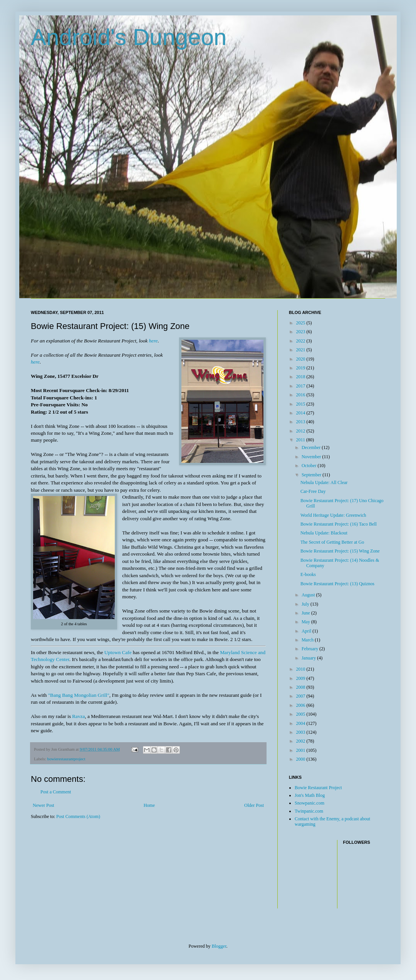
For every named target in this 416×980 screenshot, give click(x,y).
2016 (301, 395)
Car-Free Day (313, 491)
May (306, 622)
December (312, 447)
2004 (301, 723)
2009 (301, 678)
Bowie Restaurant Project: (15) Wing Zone (340, 551)
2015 (301, 404)
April (307, 631)
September (312, 475)
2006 (301, 705)
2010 (301, 669)
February (310, 649)
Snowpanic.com (309, 803)
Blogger (219, 946)
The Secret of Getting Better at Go (332, 542)
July (306, 604)
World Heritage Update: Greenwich (333, 515)
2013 (301, 422)
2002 (301, 741)
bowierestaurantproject (66, 759)
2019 (301, 368)
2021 (301, 350)
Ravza (78, 716)
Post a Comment (56, 792)
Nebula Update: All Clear (324, 482)
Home (149, 805)
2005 (301, 714)
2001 (301, 750)
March (308, 640)
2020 (301, 359)
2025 (301, 323)
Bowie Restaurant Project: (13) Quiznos (337, 584)
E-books (308, 574)
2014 (301, 413)
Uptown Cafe (118, 652)
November (312, 457)
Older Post (254, 805)
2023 (301, 332)
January (309, 658)
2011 (301, 440)
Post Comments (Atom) (78, 816)
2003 (301, 732)
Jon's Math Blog (310, 795)
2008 (301, 687)
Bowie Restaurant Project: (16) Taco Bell (339, 524)
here (153, 341)
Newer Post (44, 805)
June (306, 613)
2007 (301, 696)
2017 (301, 386)
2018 (301, 377)
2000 (301, 759)
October (310, 466)
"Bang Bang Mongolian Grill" (79, 695)
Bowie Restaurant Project (318, 788)
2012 (301, 431)
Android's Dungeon (129, 37)
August (309, 595)
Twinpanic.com (309, 811)
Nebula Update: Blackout (324, 533)
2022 (301, 341)
